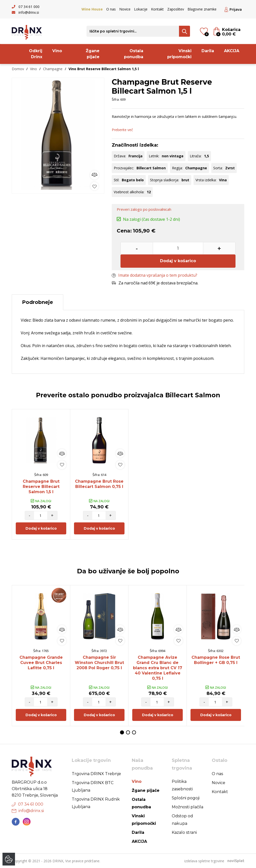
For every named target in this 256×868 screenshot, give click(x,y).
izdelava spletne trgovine (204, 861)
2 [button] (128, 732)
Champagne (53, 69)
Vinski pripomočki (179, 54)
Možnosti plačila (187, 807)
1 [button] (122, 732)
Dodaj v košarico (178, 261)
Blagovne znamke (202, 9)
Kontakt (157, 9)
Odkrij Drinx (36, 54)
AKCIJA (232, 51)
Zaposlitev (176, 9)
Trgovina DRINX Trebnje (96, 774)
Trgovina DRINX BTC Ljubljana (93, 786)
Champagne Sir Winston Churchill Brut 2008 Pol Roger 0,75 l (99, 663)
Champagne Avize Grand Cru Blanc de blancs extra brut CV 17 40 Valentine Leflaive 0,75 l (158, 668)
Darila (208, 51)
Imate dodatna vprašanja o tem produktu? (154, 275)
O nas (111, 9)
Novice (125, 9)
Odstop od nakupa (182, 820)
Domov (18, 69)
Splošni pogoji (186, 798)
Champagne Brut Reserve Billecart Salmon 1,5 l (41, 487)
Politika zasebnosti (182, 785)
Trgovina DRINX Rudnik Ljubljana (96, 803)
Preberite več (122, 130)
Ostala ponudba (134, 54)
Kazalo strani (184, 832)
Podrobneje (37, 302)
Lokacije (141, 9)
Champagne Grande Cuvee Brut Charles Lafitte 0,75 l (41, 663)
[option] (58, 134)
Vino (57, 51)
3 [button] (134, 732)
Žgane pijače (93, 54)
